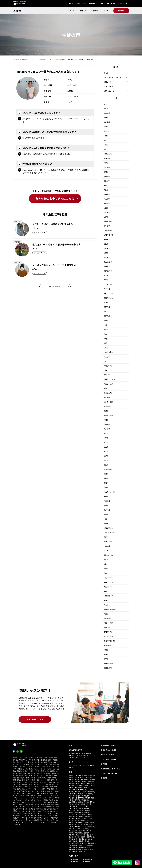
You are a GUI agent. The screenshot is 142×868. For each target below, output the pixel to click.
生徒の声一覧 (55, 286)
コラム (101, 3)
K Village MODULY (86, 861)
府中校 (106, 348)
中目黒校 (107, 266)
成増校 (106, 339)
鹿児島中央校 (108, 663)
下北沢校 (107, 276)
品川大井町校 (108, 235)
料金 (84, 3)
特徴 (78, 3)
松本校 (106, 460)
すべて (106, 73)
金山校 (106, 487)
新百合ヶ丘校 (108, 384)
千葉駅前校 (108, 154)
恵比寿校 (107, 248)
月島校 (106, 208)
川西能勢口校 (108, 596)
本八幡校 (107, 167)
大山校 (106, 334)
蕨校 (105, 140)
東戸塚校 (107, 429)
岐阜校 (106, 465)
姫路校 (106, 600)
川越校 (106, 145)
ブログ (106, 11)
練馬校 (106, 343)
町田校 (106, 361)
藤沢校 (106, 433)
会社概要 (104, 778)
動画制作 (71, 767)
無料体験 (121, 11)
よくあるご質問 (74, 757)
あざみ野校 (108, 406)
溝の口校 (107, 375)
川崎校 (106, 370)
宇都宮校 (107, 122)
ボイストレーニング (75, 765)
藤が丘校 (107, 510)
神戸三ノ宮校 (108, 582)
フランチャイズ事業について (111, 759)
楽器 (91, 765)
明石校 (106, 605)
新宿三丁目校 (108, 294)
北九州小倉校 (108, 636)
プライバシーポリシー (109, 773)
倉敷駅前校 (108, 618)
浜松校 (106, 474)
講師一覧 (83, 11)
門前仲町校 (108, 230)
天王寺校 (107, 551)
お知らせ (71, 755)
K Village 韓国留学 (86, 859)
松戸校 (106, 163)
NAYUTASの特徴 (74, 753)
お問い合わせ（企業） (109, 750)
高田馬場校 (108, 316)
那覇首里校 (108, 668)
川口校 (106, 136)
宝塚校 (106, 591)
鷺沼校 (106, 388)
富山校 (106, 447)
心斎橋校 (107, 546)
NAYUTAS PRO (85, 757)
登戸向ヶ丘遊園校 (110, 379)
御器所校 (107, 514)
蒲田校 (106, 244)
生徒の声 (95, 11)
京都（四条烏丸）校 (111, 533)
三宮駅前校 (108, 578)
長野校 (106, 456)
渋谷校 (106, 253)
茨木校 (106, 569)
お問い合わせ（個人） (109, 745)
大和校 (106, 420)
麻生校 (106, 109)
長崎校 (106, 654)
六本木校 (107, 212)
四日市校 (107, 524)
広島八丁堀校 (108, 623)
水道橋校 (107, 199)
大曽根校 (107, 501)
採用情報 (104, 764)
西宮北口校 (108, 587)
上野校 (17, 11)
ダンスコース (108, 86)
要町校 (106, 330)
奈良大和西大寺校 (110, 609)
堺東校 (106, 573)
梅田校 (106, 537)
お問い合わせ (123, 3)
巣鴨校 (106, 321)
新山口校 (107, 627)
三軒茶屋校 (108, 271)
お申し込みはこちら (35, 719)
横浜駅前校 (108, 393)
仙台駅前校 (108, 113)
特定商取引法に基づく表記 (110, 769)
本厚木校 (107, 424)
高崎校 (106, 127)
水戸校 (106, 118)
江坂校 (106, 564)
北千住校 (107, 226)
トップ (71, 3)
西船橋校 (107, 176)
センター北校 (108, 402)
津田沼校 (107, 181)
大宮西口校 (108, 131)
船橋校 (106, 172)
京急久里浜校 (108, 415)
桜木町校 (107, 397)
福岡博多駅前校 (109, 641)
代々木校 (107, 257)
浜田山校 (107, 312)
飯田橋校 (107, 203)
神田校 (106, 190)
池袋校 (106, 325)
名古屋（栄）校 (109, 492)
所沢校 (106, 149)
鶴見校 (106, 411)
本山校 (106, 505)
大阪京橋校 (108, 542)
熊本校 (106, 659)
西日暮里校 (108, 221)
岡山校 (106, 614)
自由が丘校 (108, 262)
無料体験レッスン (107, 755)
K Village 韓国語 (74, 859)
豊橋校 (106, 478)
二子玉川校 (108, 285)
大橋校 (106, 650)
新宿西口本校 (108, 298)
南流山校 (107, 158)
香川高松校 (108, 632)
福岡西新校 (108, 645)
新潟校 (106, 442)
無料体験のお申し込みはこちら (55, 199)
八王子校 (107, 357)
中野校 (106, 303)
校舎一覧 (92, 3)
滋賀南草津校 (108, 528)
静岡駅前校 (108, 469)
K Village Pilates (74, 861)
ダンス (85, 765)
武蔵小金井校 (108, 352)
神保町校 (107, 194)
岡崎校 (106, 483)
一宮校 (106, 519)
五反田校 (107, 239)
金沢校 (106, 451)
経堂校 (106, 280)
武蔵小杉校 (108, 366)
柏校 (105, 185)
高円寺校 (107, 307)
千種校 (106, 496)
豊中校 (106, 560)
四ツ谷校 (107, 289)
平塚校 (106, 438)
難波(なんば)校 (109, 555)
